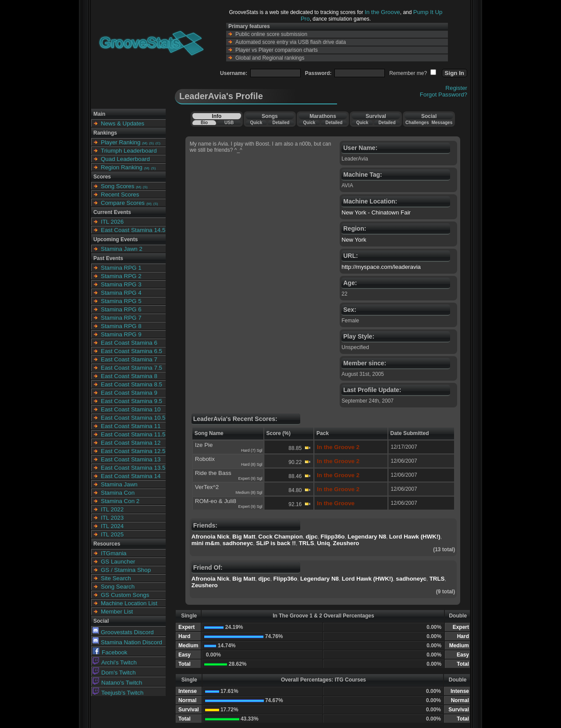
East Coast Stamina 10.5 (133, 418)
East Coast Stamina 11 (131, 426)
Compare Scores (123, 203)
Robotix (205, 459)
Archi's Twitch (115, 662)
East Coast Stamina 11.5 (133, 434)
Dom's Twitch (114, 673)
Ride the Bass (213, 473)
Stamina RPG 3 (121, 284)
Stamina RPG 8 (121, 326)
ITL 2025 (112, 534)
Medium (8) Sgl (249, 492)
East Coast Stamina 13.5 (133, 468)
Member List (117, 612)
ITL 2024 (112, 526)
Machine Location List (129, 603)
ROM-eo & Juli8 (216, 501)
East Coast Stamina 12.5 (133, 451)
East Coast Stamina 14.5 (133, 230)
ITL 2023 (112, 518)
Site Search (116, 578)
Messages (442, 123)
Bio (204, 123)
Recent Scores (120, 194)
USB (229, 123)
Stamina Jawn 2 (122, 249)
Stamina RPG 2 (121, 276)
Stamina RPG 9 (121, 334)
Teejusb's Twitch (118, 693)
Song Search (118, 587)
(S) (151, 143)
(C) (158, 143)
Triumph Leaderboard (129, 151)
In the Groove (382, 12)
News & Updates (122, 123)
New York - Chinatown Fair (376, 212)
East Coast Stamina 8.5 (131, 384)
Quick (256, 123)
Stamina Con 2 (120, 501)
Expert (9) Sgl (250, 478)
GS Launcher (118, 562)
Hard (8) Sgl (252, 464)
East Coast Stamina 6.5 (131, 351)
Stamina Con (118, 493)
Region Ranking (122, 167)
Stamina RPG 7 (121, 318)
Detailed (281, 123)
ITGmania (114, 553)
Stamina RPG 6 (121, 309)
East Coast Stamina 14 (131, 476)
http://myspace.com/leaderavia (381, 267)
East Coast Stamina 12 (131, 443)
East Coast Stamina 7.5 (131, 368)
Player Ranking (121, 142)
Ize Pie (204, 445)
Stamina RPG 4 (121, 293)
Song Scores (117, 186)
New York (354, 240)
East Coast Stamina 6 (129, 343)
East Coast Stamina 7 (129, 359)
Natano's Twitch (117, 683)
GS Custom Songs (125, 595)
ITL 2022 (112, 509)
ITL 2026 (112, 222)
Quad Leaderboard (125, 159)
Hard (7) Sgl (252, 450)
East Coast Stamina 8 (129, 376)
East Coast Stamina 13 (131, 459)
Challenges (417, 123)
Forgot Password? (444, 95)
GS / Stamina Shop (126, 570)
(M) (145, 143)
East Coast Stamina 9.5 (131, 401)
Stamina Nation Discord (127, 642)
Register (456, 88)
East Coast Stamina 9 (129, 393)
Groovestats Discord (123, 632)
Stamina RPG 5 (121, 301)
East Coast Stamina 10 (131, 409)
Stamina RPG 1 (121, 268)
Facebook (110, 652)
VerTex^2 (207, 487)
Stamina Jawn (119, 484)
